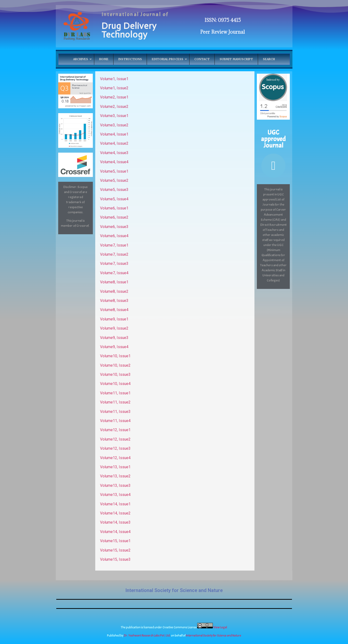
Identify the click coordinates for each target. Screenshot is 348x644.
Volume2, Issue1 (114, 97)
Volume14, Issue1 (115, 504)
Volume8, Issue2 (114, 291)
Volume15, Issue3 (115, 559)
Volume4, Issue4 (114, 162)
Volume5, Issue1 (114, 171)
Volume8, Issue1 (114, 282)
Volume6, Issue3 (114, 227)
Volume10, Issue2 (115, 365)
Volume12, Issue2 (115, 439)
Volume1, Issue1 (114, 79)
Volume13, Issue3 (115, 485)
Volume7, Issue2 (114, 254)
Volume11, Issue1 (115, 393)
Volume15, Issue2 (115, 550)
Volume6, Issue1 (114, 208)
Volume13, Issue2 (115, 476)
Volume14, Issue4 (115, 532)
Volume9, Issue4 (114, 347)
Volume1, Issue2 (114, 88)
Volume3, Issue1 (114, 116)
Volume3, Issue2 (114, 125)
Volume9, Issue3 (114, 338)
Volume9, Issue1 (114, 319)
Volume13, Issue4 (115, 495)
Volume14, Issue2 (115, 513)
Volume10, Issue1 (115, 356)
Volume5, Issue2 (114, 180)
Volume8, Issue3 (114, 301)
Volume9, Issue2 (114, 328)
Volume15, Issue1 (115, 541)
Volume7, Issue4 (114, 273)
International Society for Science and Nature (174, 590)
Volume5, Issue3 (114, 190)
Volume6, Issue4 (114, 236)
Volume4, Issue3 (114, 153)
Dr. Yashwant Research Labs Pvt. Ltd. (147, 636)
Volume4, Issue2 (114, 143)
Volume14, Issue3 (115, 522)
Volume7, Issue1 (114, 245)
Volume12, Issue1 (115, 430)
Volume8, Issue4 (114, 310)
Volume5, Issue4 (114, 199)
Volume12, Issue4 (115, 458)
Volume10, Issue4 (115, 384)
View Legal (220, 627)
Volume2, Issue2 (114, 107)
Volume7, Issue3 (114, 263)
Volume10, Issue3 (115, 374)
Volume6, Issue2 (114, 217)
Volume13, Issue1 (115, 467)
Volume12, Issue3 (115, 448)
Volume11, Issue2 (115, 402)
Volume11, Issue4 (115, 421)
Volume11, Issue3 (115, 412)
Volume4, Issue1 (114, 134)
